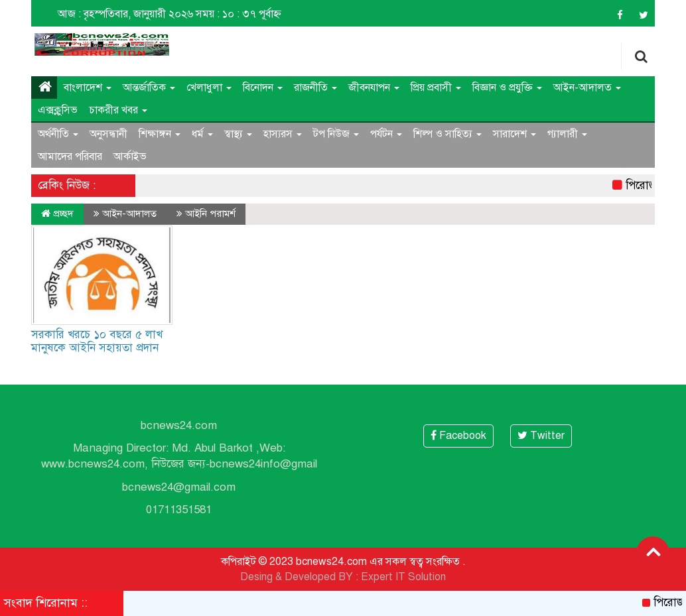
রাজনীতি (315, 88)
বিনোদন (263, 88)
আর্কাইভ (130, 156)
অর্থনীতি (58, 134)
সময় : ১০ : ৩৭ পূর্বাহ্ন (239, 14)
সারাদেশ (514, 134)
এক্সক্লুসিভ (58, 110)
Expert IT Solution (403, 577)
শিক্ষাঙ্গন (160, 134)
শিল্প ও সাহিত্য (447, 134)
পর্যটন (386, 134)
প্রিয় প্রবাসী (436, 88)
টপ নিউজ (336, 134)
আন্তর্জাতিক (149, 88)
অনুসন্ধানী (108, 134)
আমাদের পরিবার (70, 156)
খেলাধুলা (209, 88)
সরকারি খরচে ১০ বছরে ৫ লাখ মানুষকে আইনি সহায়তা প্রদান (97, 341)
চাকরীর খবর (118, 110)
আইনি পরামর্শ (210, 214)
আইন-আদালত (587, 88)
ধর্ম (202, 134)
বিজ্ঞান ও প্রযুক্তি (507, 88)
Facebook (458, 436)
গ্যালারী (567, 134)
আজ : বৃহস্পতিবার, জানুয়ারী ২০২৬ (125, 14)
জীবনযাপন (374, 88)
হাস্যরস (283, 134)
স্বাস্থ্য (238, 134)
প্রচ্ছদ (57, 214)
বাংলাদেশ (88, 88)
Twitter (541, 436)
